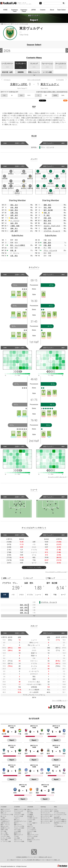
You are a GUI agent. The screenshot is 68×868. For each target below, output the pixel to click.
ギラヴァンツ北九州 (32, 836)
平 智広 (47, 215)
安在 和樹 (47, 207)
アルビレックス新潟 (19, 828)
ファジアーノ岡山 (5, 836)
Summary (43, 807)
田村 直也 (47, 243)
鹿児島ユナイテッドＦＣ (33, 840)
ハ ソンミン (15, 221)
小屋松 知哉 (15, 226)
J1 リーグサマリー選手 (46, 811)
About (52, 10)
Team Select (61, 10)
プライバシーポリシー (33, 857)
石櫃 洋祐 (14, 213)
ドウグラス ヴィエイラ (52, 231)
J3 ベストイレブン (45, 823)
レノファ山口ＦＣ (32, 830)
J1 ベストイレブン (45, 813)
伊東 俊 (13, 250)
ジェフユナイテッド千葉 (7, 815)
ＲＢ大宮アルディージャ (20, 821)
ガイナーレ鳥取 (31, 828)
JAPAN (33, 10)
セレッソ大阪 (4, 833)
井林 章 (47, 213)
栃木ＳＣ (30, 811)
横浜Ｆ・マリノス (5, 825)
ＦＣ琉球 (30, 841)
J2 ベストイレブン (45, 818)
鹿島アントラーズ (5, 810)
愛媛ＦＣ (30, 833)
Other (55, 807)
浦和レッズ (3, 813)
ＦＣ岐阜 (30, 821)
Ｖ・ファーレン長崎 (6, 841)
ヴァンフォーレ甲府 (19, 826)
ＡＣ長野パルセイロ (32, 818)
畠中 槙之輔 (48, 210)
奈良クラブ (30, 826)
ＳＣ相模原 (30, 815)
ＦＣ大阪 (30, 825)
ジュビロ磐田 (17, 831)
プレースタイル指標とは (60, 820)
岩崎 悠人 (14, 228)
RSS (65, 100)
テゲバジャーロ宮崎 (19, 841)
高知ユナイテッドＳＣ (33, 835)
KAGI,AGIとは (57, 818)
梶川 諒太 (47, 223)
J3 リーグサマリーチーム (47, 820)
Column (43, 10)
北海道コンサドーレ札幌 (20, 810)
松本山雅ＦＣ (31, 816)
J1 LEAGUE (4, 807)
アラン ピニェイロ (50, 250)
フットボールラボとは (60, 813)
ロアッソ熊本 (31, 838)
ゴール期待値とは (58, 826)
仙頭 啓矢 (14, 223)
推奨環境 (24, 857)
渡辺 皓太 (47, 221)
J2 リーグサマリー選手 (46, 816)
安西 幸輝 (47, 228)
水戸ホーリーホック (6, 811)
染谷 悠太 (14, 210)
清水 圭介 (14, 205)
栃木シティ (17, 820)
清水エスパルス (5, 826)
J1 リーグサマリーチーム (47, 810)
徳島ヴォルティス (18, 835)
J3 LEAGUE (30, 807)
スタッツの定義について (59, 701)
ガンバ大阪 (3, 831)
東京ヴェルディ (50, 84)
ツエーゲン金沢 (31, 820)
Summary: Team (15, 11)
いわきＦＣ (17, 818)
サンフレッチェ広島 (6, 838)
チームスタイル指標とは (60, 821)
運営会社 (42, 857)
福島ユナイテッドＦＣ (33, 810)
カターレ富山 (17, 830)
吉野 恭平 (14, 215)
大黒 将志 (14, 256)
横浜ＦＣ (16, 823)
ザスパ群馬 (30, 813)
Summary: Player (24, 11)
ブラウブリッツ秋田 (19, 815)
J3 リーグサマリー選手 (46, 821)
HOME (5, 10)
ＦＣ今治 (16, 836)
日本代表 (56, 811)
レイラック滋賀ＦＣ (32, 823)
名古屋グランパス (5, 828)
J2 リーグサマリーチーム (47, 815)
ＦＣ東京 (3, 818)
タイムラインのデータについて (57, 477)
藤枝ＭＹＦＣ (17, 833)
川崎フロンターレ (5, 823)
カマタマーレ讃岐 (32, 831)
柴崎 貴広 (47, 205)
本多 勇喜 (14, 207)
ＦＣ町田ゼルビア (5, 821)
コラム (56, 810)
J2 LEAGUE (17, 807)
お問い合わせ (48, 857)
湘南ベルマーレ (18, 825)
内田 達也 (47, 218)
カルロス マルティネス (52, 226)
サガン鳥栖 (17, 838)
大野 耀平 (14, 231)
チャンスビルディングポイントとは (56, 572)
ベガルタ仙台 (17, 813)
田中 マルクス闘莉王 (18, 245)
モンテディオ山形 (18, 816)
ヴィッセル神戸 (5, 835)
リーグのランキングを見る (34, 567)
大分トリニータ (18, 840)
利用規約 (19, 857)
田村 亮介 (14, 218)
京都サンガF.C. (19, 84)
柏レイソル (3, 816)
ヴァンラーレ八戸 (18, 811)
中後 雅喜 (47, 245)
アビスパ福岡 (4, 840)
